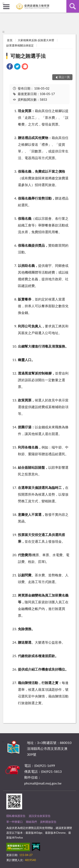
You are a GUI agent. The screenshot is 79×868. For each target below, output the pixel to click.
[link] (10, 67)
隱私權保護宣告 (16, 816)
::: (3, 3)
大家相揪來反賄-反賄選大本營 (36, 40)
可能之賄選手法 (28, 56)
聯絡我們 (31, 822)
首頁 (10, 40)
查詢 (73, 6)
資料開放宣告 (48, 822)
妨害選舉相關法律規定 (20, 45)
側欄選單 (6, 7)
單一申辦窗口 (15, 822)
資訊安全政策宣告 (40, 816)
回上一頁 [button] (64, 77)
